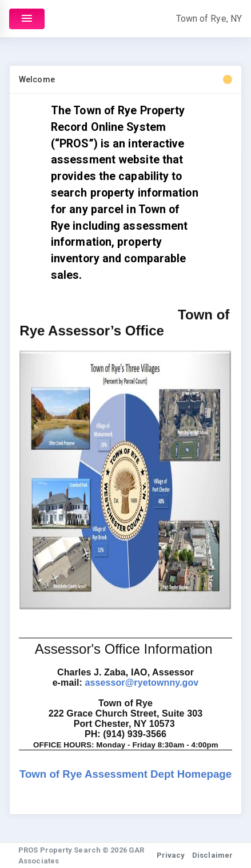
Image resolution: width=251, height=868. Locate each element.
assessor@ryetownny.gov (142, 683)
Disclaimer (212, 855)
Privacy (171, 855)
